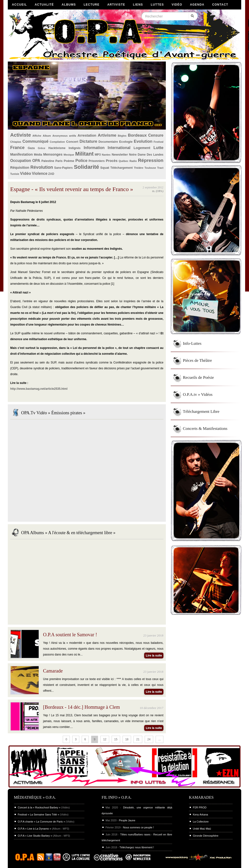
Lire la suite (154, 655)
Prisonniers (97, 161)
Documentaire (108, 142)
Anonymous (60, 136)
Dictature (88, 141)
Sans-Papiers (63, 168)
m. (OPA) (158, 191)
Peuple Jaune (127, 820)
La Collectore (201, 822)
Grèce (42, 148)
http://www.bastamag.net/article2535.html (39, 389)
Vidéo (177, 5)
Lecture (92, 5)
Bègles (122, 136)
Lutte (158, 148)
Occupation (21, 161)
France (17, 148)
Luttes (157, 5)
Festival (159, 142)
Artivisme (107, 135)
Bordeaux (137, 135)
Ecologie (126, 142)
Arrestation (87, 135)
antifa (73, 136)
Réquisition (20, 168)
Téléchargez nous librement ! (137, 847)
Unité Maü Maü (202, 829)
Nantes (106, 155)
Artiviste (116, 5)
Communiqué (35, 141)
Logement (142, 148)
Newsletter (120, 155)
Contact (220, 5)
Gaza (31, 148)
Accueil (19, 5)
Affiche (37, 136)
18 (127, 739)
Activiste (21, 135)
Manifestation (22, 154)
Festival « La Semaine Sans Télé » (38, 815)
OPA (36, 161)
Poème (69, 161)
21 (138, 739)
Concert (72, 142)
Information (94, 148)
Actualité (44, 5)
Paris (59, 161)
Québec (124, 161)
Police (81, 161)
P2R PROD (200, 807)
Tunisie (15, 174)
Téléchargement (122, 168)
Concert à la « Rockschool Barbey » (39, 807)
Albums (69, 5)
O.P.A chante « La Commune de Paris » (41, 822)
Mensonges (53, 154)
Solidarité (87, 167)
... (160, 739)
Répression (151, 160)
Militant (84, 154)
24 (149, 739)
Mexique (69, 155)
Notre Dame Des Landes (146, 155)
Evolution (143, 141)
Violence (40, 173)
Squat (105, 168)
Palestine (48, 161)
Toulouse (150, 168)
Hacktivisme (57, 148)
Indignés (75, 148)
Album (47, 136)
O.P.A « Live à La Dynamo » (34, 829)
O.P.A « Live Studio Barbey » (35, 836)
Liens (138, 5)
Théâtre (138, 168)
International (119, 148)
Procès (112, 161)
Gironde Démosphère (206, 836)
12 (105, 739)
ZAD (51, 174)
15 (116, 739)
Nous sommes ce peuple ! (138, 827)
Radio (133, 161)
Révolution (42, 167)
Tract (160, 168)
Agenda (197, 5)
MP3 (98, 155)
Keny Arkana (200, 815)
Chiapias (16, 142)
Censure (156, 135)
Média (38, 155)
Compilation (57, 142)
